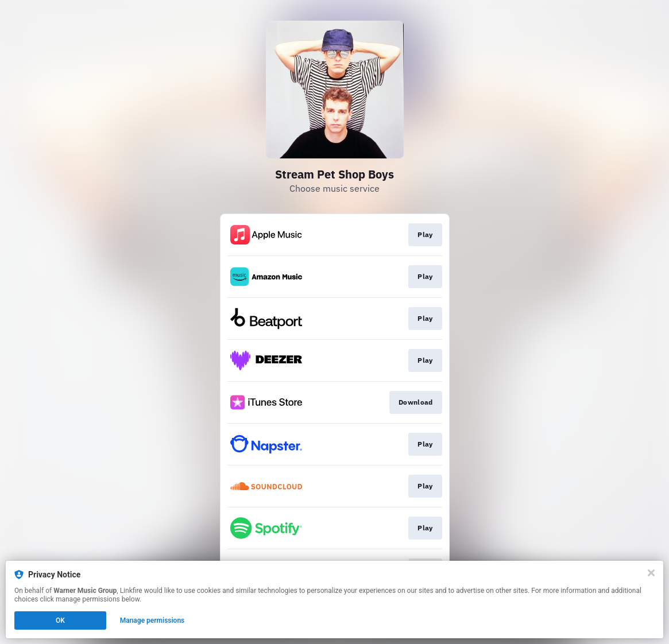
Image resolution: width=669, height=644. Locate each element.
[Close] (651, 573)
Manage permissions (152, 620)
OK (60, 620)
